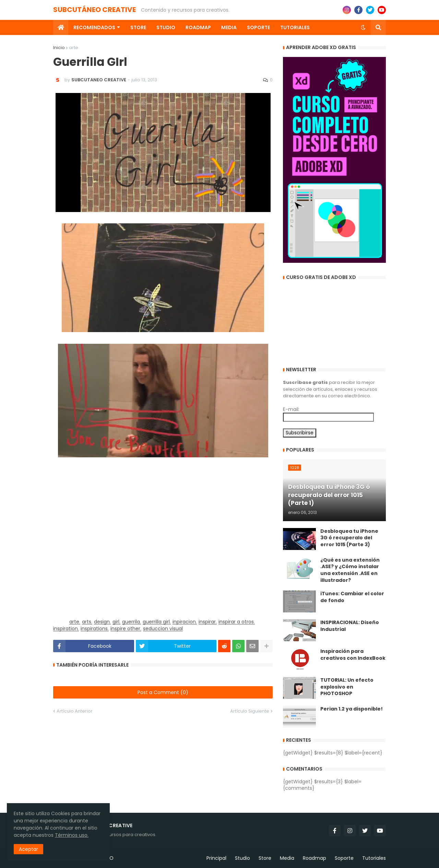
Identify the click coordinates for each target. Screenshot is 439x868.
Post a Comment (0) (163, 692)
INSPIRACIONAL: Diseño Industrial (350, 626)
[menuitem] (61, 27)
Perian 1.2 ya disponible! (352, 709)
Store (265, 858)
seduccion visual (163, 629)
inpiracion (184, 622)
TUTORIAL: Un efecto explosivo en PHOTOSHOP (347, 687)
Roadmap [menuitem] (198, 27)
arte (74, 48)
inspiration (66, 629)
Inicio (59, 48)
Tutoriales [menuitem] (295, 27)
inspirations (94, 629)
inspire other (125, 629)
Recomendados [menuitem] (94, 27)
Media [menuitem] (229, 27)
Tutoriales (374, 858)
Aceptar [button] (28, 849)
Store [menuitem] (138, 27)
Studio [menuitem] (166, 27)
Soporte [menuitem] (258, 27)
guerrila (131, 622)
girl (116, 622)
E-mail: (291, 409)
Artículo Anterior (75, 711)
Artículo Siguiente (250, 711)
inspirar (207, 622)
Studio (242, 858)
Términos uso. (72, 835)
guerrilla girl (156, 622)
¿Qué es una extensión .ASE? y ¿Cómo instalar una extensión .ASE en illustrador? (350, 570)
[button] (363, 27)
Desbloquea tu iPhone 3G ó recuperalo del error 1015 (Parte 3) (349, 538)
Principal (216, 858)
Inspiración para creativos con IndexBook (353, 655)
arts (87, 622)
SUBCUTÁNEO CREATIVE (94, 10)
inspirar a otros (236, 622)
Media (287, 858)
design (102, 622)
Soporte (344, 858)
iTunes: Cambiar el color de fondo (352, 597)
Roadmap (315, 858)
